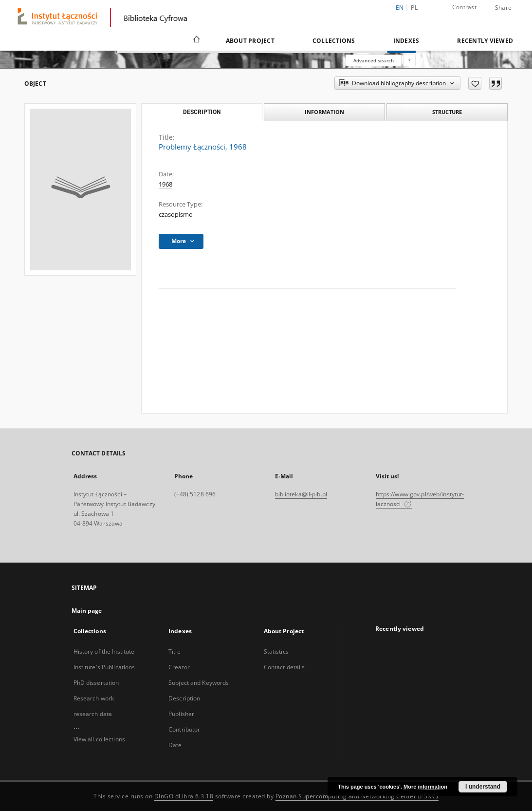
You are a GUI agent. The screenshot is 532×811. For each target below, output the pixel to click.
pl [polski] (414, 8)
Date (175, 745)
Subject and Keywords (199, 683)
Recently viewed (485, 41)
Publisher (181, 714)
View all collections (99, 739)
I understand (483, 787)
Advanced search (374, 60)
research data (93, 714)
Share (503, 8)
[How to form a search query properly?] (409, 60)
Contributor (184, 729)
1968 (165, 184)
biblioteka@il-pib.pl (301, 494)
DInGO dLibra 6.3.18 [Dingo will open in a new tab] (184, 796)
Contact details (284, 667)
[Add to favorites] (475, 83)
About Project (250, 41)
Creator (179, 667)
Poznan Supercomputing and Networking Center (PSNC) (357, 796)
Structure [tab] (447, 112)
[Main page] (196, 40)
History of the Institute (104, 651)
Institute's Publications (104, 667)
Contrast (464, 7)
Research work (94, 698)
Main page (87, 611)
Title (174, 651)
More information (425, 787)
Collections (334, 41)
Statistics (276, 651)
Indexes (406, 41)
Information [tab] (324, 112)
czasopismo (176, 215)
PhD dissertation (96, 683)
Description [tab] (202, 112)
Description (184, 698)
